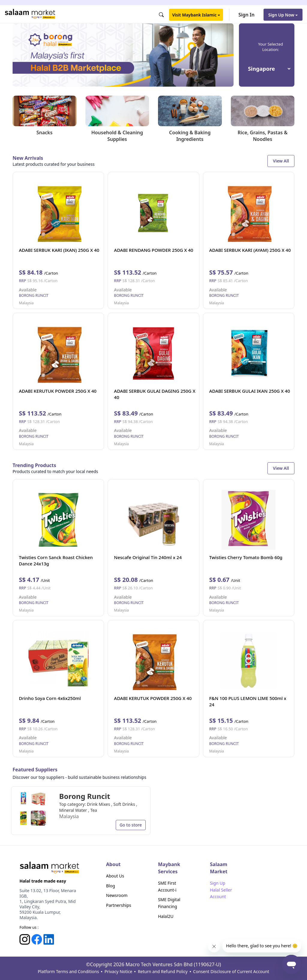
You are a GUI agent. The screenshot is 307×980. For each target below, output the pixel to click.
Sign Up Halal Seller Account (221, 890)
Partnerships (119, 905)
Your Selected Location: (271, 47)
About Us (115, 876)
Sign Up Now (283, 15)
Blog (111, 886)
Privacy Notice (119, 971)
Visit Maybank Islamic (196, 15)
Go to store (131, 825)
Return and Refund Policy (163, 971)
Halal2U (166, 916)
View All (281, 161)
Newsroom (117, 895)
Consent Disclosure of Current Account (231, 971)
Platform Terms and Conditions (68, 971)
